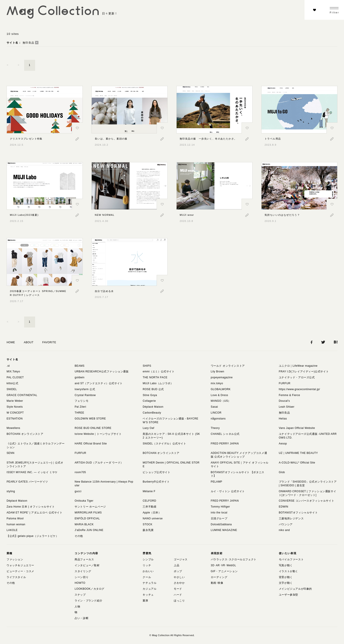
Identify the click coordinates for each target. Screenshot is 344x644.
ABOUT (29, 342)
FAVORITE (49, 342)
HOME (11, 342)
